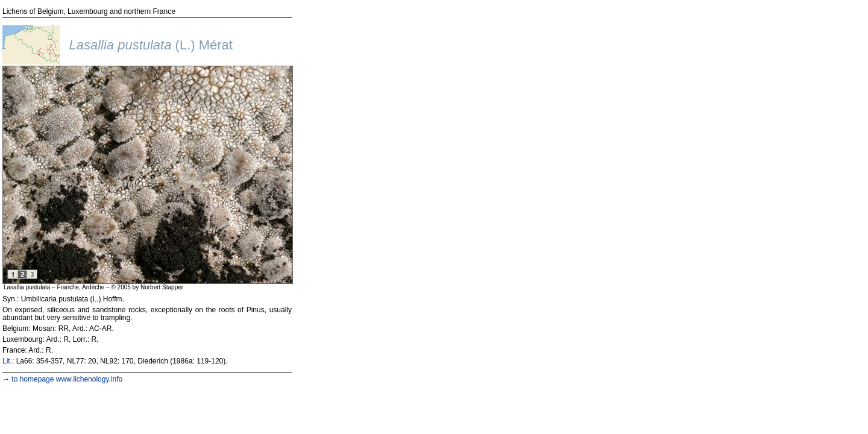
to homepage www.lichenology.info (67, 379)
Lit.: (8, 361)
